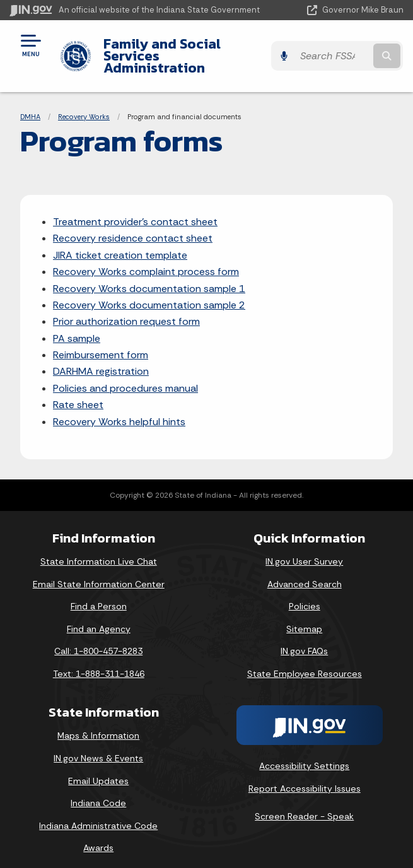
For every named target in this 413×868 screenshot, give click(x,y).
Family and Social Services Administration (190, 50)
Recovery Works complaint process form (146, 260)
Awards (98, 836)
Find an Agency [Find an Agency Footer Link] (99, 617)
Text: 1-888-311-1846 (99, 662)
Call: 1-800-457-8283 (98, 639)
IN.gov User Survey (304, 549)
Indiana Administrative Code (98, 814)
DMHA (30, 104)
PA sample (77, 326)
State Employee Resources (305, 662)
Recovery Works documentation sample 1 (149, 276)
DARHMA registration (101, 359)
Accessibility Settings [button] (304, 754)
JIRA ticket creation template (120, 243)
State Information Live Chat (99, 549)
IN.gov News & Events (98, 746)
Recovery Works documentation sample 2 (149, 293)
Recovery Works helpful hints (119, 409)
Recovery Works (84, 104)
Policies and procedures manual (125, 376)
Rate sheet (78, 393)
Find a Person (99, 594)
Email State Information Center (99, 572)
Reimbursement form (101, 343)
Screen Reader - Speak (304, 804)
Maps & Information (98, 724)
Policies (305, 594)
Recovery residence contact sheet (133, 226)
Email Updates (98, 768)
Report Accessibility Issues (305, 777)
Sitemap (304, 617)
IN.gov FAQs (304, 639)
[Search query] (348, 50)
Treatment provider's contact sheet (135, 210)
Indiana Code (98, 791)
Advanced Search (305, 572)
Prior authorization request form (126, 309)
